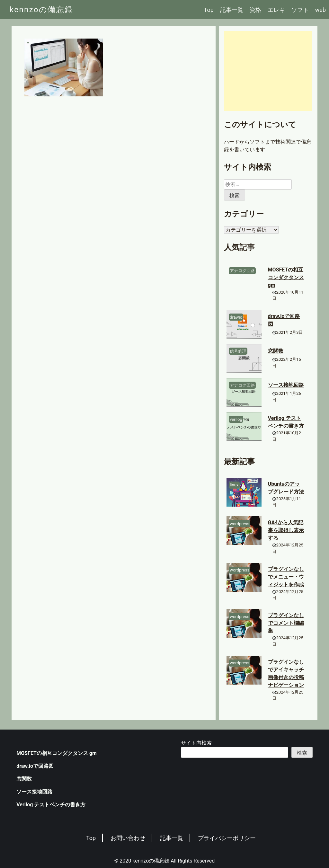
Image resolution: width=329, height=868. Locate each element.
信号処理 (238, 351)
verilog (236, 419)
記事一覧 (232, 10)
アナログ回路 (242, 271)
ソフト (300, 10)
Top (209, 10)
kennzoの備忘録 (41, 10)
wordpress (240, 524)
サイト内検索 (196, 743)
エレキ (276, 10)
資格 (255, 10)
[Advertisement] (268, 71)
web (320, 10)
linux (234, 485)
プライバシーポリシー (227, 838)
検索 (302, 753)
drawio (236, 317)
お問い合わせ (128, 838)
